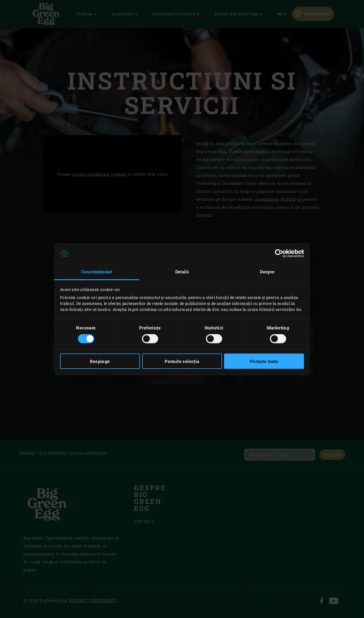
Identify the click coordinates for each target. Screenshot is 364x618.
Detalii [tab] (182, 272)
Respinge (100, 361)
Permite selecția (182, 361)
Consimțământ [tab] (97, 272)
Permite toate (264, 361)
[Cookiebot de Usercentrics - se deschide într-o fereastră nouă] (279, 253)
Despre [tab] (267, 272)
